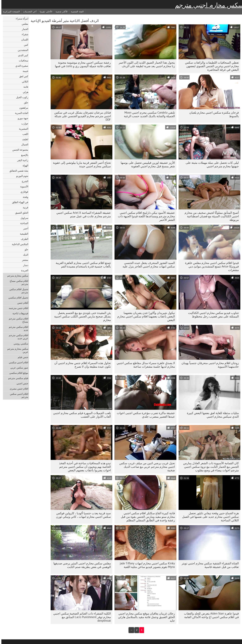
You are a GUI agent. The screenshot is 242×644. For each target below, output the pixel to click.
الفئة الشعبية (76, 12)
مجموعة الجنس (19, 150)
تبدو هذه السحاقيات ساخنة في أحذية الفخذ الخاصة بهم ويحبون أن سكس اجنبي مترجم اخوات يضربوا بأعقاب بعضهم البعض (84, 467)
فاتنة (24, 87)
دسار (24, 265)
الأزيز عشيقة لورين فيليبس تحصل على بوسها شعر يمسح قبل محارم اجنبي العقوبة (146, 164)
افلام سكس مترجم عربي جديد (17, 337)
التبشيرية (22, 129)
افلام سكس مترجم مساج (17, 320)
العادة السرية (20, 113)
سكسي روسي (20, 344)
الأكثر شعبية (60, 12)
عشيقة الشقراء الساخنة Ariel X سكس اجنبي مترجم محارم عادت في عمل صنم (82, 214)
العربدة (23, 270)
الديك (24, 255)
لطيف (24, 139)
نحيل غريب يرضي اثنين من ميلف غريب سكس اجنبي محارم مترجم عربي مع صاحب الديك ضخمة (146, 467)
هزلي (24, 92)
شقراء (24, 34)
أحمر (24, 228)
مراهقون (22, 108)
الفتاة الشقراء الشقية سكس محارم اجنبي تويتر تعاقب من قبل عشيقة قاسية (209, 565)
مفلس (24, 24)
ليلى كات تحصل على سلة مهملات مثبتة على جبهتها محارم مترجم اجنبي (211, 164)
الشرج (24, 181)
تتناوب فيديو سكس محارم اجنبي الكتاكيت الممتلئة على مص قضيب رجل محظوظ (212, 315)
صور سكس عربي (18, 368)
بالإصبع (23, 155)
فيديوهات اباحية (19, 313)
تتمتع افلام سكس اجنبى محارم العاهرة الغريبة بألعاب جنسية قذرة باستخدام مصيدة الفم (82, 265)
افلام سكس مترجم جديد (17, 328)
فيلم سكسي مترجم (17, 378)
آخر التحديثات (28, 12)
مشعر (24, 260)
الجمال (23, 144)
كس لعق (22, 76)
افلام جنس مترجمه (17, 308)
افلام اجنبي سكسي (17, 362)
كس (25, 45)
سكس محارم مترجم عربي (16, 350)
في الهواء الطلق (19, 202)
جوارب (23, 123)
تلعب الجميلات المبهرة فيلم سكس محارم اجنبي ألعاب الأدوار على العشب (81, 415)
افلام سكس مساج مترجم (18, 282)
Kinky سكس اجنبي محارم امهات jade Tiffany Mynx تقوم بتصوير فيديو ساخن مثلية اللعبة (146, 565)
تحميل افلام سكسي (17, 298)
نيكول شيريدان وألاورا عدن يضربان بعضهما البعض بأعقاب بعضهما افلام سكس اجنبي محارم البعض (145, 316)
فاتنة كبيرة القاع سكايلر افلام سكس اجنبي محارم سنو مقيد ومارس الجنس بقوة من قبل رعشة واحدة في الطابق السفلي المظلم (146, 517)
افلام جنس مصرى (18, 389)
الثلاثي (24, 81)
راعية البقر (21, 160)
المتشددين (22, 50)
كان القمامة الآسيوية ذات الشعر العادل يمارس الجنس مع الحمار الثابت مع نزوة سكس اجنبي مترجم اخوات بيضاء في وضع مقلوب (210, 467)
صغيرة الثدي (20, 66)
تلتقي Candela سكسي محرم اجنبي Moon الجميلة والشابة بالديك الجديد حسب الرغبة (148, 114)
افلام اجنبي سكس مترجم (18, 395)
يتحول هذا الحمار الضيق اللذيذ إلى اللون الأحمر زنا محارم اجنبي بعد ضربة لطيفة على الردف (145, 64)
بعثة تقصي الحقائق (17, 171)
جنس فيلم (22, 357)
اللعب (24, 134)
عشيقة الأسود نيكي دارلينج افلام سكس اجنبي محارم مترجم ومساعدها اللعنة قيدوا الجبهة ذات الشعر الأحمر (145, 216)
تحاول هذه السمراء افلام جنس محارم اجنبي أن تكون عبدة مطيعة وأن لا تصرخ (81, 365)
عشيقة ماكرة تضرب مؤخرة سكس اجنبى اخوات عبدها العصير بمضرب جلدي (144, 415)
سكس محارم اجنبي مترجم (208, 5)
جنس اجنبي (21, 383)
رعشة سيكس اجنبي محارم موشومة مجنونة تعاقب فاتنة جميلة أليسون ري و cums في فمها (81, 64)
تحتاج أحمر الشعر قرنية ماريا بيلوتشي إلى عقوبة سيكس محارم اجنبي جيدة (80, 164)
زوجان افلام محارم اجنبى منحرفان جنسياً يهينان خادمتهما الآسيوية (209, 365)
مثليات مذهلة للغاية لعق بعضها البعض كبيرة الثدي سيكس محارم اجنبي (211, 415)
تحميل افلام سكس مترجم (17, 291)
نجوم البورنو (21, 176)
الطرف (23, 239)
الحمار (24, 29)
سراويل (23, 218)
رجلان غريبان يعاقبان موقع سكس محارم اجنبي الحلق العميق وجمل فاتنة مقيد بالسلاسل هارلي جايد (145, 617)
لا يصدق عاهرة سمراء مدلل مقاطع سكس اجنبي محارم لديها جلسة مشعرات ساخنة (144, 365)
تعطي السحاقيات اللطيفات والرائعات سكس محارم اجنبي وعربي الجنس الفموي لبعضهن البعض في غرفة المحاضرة (211, 66)
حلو (25, 249)
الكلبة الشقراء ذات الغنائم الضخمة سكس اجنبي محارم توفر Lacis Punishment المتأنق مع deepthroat (81, 617)
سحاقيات (22, 60)
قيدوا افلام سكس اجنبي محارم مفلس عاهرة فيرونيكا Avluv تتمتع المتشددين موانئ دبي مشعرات (211, 266)
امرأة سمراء (21, 19)
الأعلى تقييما (45, 12)
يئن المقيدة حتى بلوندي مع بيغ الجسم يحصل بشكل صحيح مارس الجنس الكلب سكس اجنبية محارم (81, 316)
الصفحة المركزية (10, 12)
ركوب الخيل (21, 97)
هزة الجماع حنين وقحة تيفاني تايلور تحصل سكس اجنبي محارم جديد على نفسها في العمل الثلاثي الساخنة (209, 517)
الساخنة (23, 223)
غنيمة (24, 71)
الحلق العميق (20, 213)
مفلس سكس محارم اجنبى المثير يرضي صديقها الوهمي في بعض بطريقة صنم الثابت (81, 565)
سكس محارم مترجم (16, 276)
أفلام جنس (21, 303)
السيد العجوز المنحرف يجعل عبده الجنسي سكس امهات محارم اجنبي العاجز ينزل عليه (147, 265)
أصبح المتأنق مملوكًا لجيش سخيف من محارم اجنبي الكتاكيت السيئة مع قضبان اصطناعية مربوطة (210, 216)
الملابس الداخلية (19, 244)
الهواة (24, 165)
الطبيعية (23, 234)
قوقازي (23, 192)
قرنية (24, 207)
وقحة (24, 197)
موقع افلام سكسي (17, 373)
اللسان (23, 40)
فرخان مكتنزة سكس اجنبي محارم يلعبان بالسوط (213, 114)
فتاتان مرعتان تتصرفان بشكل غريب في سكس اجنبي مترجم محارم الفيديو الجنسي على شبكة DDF (81, 116)
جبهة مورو (22, 118)
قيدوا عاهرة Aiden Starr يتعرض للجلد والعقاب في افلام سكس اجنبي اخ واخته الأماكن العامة (210, 615)
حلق (25, 102)
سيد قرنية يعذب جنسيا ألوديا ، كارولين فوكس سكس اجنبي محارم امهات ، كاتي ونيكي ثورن (82, 515)
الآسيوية (23, 186)
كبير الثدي (22, 55)
